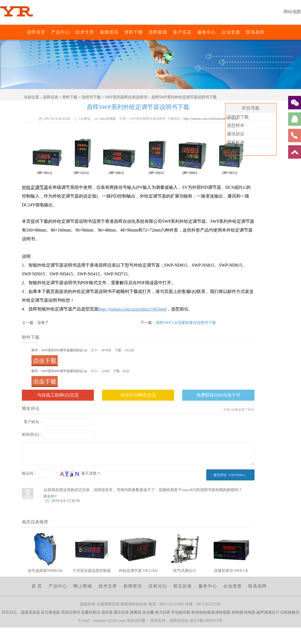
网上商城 (83, 586)
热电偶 (237, 612)
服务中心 (207, 32)
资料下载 (134, 32)
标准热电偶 (201, 612)
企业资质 (231, 32)
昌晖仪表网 (23, 32)
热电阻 (250, 612)
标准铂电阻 (221, 612)
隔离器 (136, 612)
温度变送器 (30, 612)
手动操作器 (181, 612)
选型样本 (236, 125)
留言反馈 (183, 586)
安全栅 (148, 612)
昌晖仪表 (51, 97)
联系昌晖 (255, 32)
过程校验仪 (290, 612)
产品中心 (60, 32)
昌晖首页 (36, 32)
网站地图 (292, 12)
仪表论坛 (158, 586)
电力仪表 (163, 612)
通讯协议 (236, 134)
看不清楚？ (80, 473)
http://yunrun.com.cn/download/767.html (211, 119)
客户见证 (182, 32)
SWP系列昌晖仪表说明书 (126, 97)
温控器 (107, 612)
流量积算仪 (91, 612)
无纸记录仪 (71, 612)
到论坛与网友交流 (138, 395)
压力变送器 (50, 612)
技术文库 (85, 32)
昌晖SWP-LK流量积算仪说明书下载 (186, 323)
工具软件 (236, 151)
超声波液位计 (268, 612)
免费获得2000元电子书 (218, 395)
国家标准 (236, 142)
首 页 (37, 586)
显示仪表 (121, 612)
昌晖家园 (158, 32)
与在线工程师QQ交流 (58, 395)
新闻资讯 (109, 32)
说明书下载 (91, 97)
